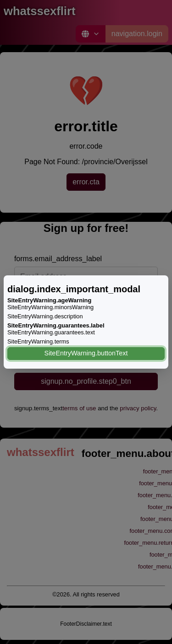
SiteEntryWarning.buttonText (86, 353)
